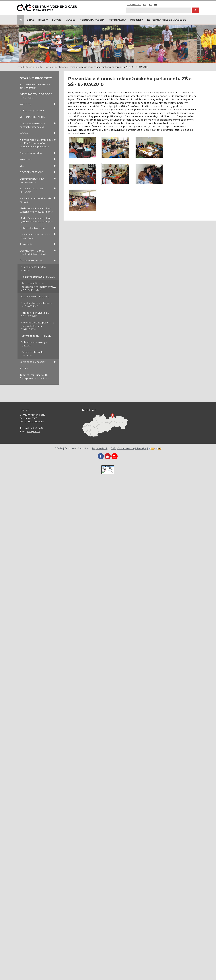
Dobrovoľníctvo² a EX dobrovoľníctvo (38, 180)
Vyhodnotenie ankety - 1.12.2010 (34, 344)
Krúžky (43, 20)
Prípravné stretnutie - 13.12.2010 (33, 354)
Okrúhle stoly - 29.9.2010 (35, 297)
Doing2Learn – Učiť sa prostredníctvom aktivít (38, 252)
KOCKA (38, 133)
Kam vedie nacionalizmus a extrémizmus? (35, 86)
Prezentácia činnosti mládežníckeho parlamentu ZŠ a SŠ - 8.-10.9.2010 (109, 67)
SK (151, 4)
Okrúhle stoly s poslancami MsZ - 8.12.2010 (37, 305)
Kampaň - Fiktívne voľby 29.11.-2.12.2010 (35, 315)
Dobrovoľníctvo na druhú (38, 228)
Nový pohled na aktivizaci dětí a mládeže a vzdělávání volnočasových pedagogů (38, 143)
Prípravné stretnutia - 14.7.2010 (38, 277)
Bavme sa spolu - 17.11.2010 (36, 336)
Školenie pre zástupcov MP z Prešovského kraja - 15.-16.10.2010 (38, 326)
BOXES (24, 369)
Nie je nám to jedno (38, 153)
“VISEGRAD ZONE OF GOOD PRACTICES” (36, 96)
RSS (145, 4)
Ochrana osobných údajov (132, 448)
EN (155, 4)
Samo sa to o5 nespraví (38, 362)
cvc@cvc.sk (34, 432)
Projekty (137, 20)
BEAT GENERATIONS (38, 172)
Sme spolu (38, 159)
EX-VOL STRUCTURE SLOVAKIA (38, 190)
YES (38, 166)
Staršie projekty (34, 67)
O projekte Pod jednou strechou (34, 269)
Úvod (20, 67)
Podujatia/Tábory (92, 20)
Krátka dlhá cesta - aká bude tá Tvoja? (38, 200)
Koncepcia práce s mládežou (167, 20)
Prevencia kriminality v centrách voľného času (38, 125)
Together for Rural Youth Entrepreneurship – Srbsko (35, 377)
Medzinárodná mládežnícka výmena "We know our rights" (37, 210)
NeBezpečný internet (32, 111)
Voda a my (38, 104)
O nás (30, 20)
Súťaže (57, 20)
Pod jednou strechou (56, 67)
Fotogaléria (117, 20)
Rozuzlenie (38, 244)
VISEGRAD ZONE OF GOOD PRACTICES (38, 236)
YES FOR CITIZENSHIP (33, 117)
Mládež (70, 20)
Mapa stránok (134, 4)
